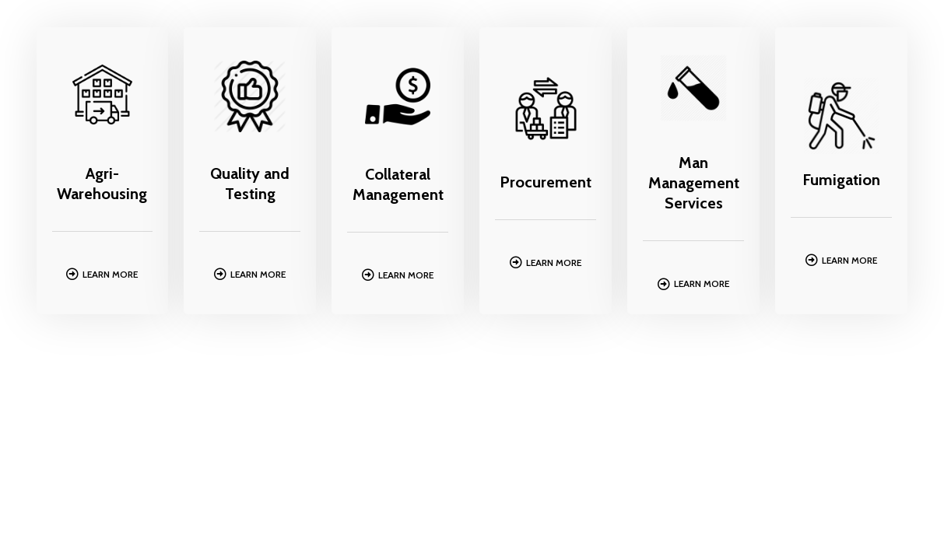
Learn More (110, 274)
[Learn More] (72, 274)
